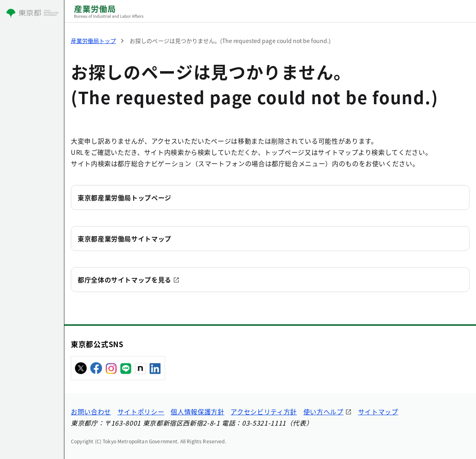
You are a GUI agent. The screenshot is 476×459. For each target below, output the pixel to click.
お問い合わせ (91, 412)
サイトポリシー (141, 412)
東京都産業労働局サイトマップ (125, 239)
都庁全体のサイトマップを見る (125, 280)
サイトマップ (378, 412)
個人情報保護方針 (197, 412)
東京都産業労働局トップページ (125, 198)
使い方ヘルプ (324, 412)
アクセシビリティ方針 (264, 412)
